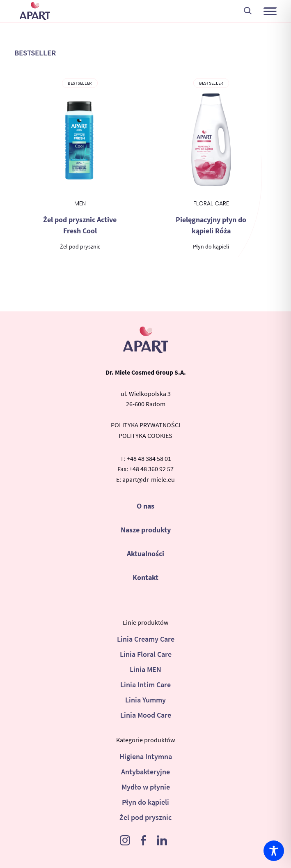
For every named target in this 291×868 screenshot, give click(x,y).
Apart (35, 11)
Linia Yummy (145, 700)
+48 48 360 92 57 (151, 469)
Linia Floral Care (146, 654)
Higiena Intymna (146, 756)
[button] (270, 11)
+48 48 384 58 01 (149, 458)
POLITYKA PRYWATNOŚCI (145, 425)
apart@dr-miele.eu (149, 479)
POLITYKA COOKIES (145, 435)
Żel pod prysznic (145, 817)
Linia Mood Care (146, 715)
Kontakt (145, 577)
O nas (145, 506)
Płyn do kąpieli (145, 802)
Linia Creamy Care (146, 639)
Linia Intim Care (145, 685)
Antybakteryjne (145, 772)
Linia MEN (145, 669)
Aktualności (145, 554)
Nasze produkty (146, 530)
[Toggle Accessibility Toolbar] (274, 851)
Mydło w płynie (146, 787)
